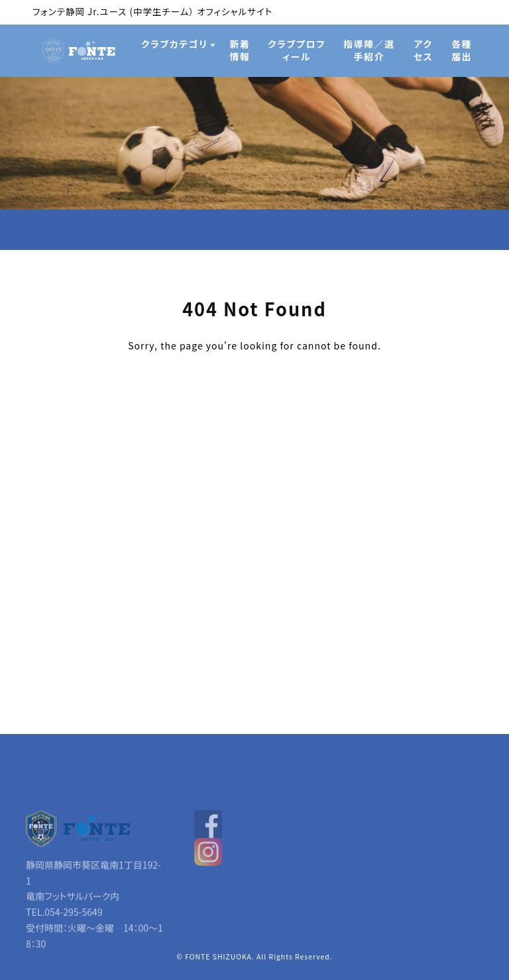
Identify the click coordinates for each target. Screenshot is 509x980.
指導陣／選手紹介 (369, 50)
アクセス (424, 50)
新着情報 (240, 50)
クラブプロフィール (297, 50)
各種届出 (462, 50)
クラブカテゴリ (175, 44)
